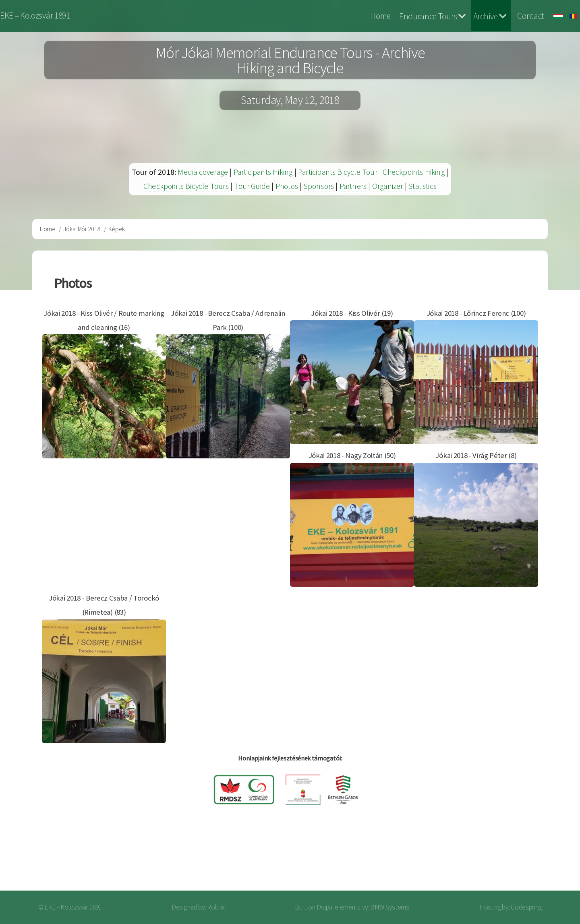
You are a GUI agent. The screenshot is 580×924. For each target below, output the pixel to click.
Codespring (526, 907)
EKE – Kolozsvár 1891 (35, 16)
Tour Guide (252, 186)
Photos (287, 186)
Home (380, 16)
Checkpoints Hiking (413, 172)
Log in (551, 859)
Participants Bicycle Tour (338, 172)
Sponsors (319, 186)
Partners (353, 186)
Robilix (216, 907)
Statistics (423, 186)
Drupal (325, 907)
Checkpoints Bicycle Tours (186, 186)
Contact (531, 16)
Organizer (388, 186)
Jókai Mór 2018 (82, 229)
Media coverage (203, 172)
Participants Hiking (263, 172)
